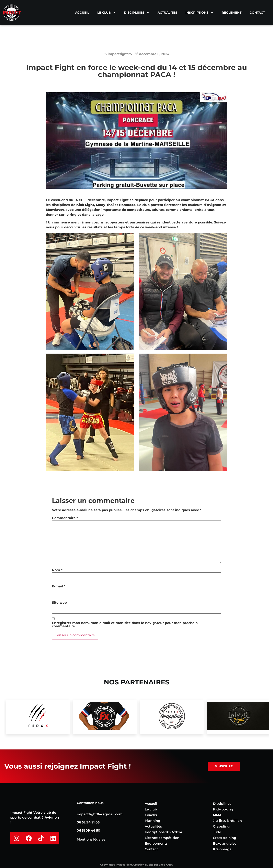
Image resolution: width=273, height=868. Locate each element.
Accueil (82, 13)
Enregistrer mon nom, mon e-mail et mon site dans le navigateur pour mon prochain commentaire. (125, 625)
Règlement (232, 13)
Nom (57, 570)
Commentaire (65, 518)
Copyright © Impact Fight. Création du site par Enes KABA (136, 865)
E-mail (59, 586)
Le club (107, 13)
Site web (59, 603)
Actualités (167, 13)
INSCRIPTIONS (200, 13)
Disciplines (137, 13)
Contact (257, 13)
